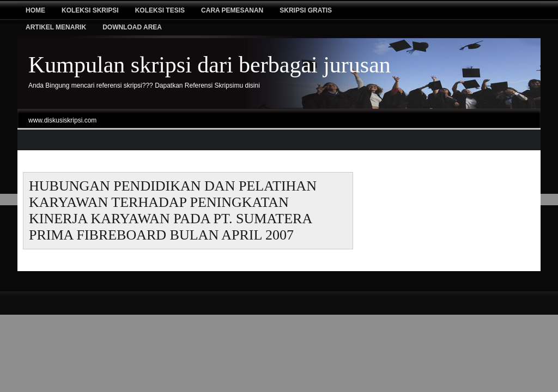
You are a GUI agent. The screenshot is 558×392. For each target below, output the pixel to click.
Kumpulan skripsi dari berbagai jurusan (210, 65)
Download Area (132, 27)
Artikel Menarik (56, 27)
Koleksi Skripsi (90, 10)
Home (35, 10)
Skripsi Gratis (306, 10)
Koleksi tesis (160, 10)
